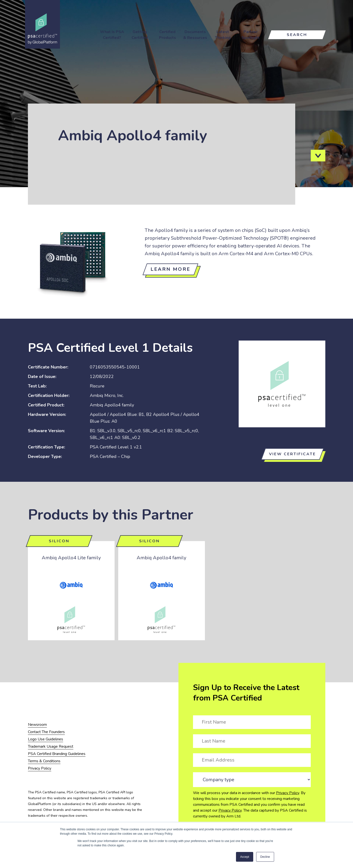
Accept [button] (245, 857)
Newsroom (37, 725)
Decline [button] (265, 857)
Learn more (170, 269)
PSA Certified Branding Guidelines (57, 754)
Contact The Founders (46, 732)
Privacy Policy (288, 793)
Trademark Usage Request (51, 746)
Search (297, 35)
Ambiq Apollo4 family (161, 558)
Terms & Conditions (44, 761)
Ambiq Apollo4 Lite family (71, 558)
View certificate (292, 454)
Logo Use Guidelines (46, 739)
